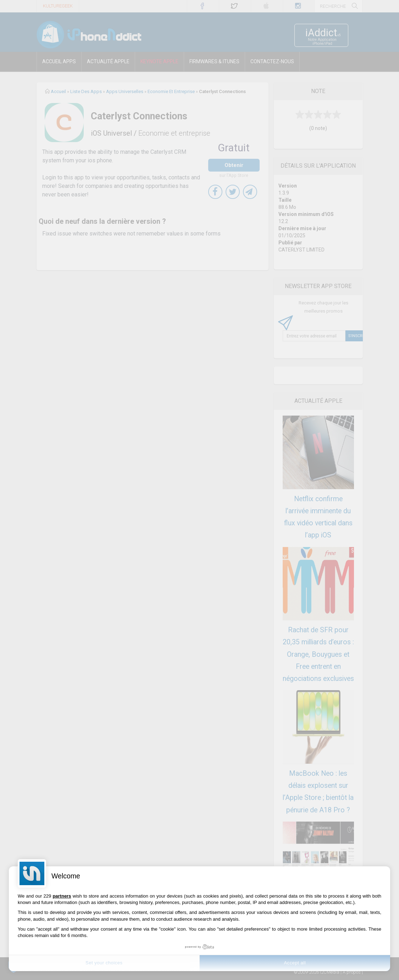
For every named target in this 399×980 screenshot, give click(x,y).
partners (62, 896)
